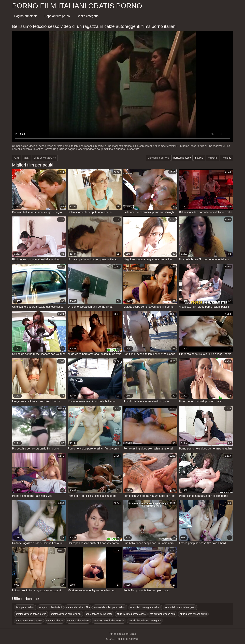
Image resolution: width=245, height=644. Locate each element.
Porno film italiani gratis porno (77, 6)
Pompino (226, 158)
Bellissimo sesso (182, 158)
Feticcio (199, 158)
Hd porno (213, 158)
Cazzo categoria (88, 16)
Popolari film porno (57, 16)
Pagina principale (26, 16)
